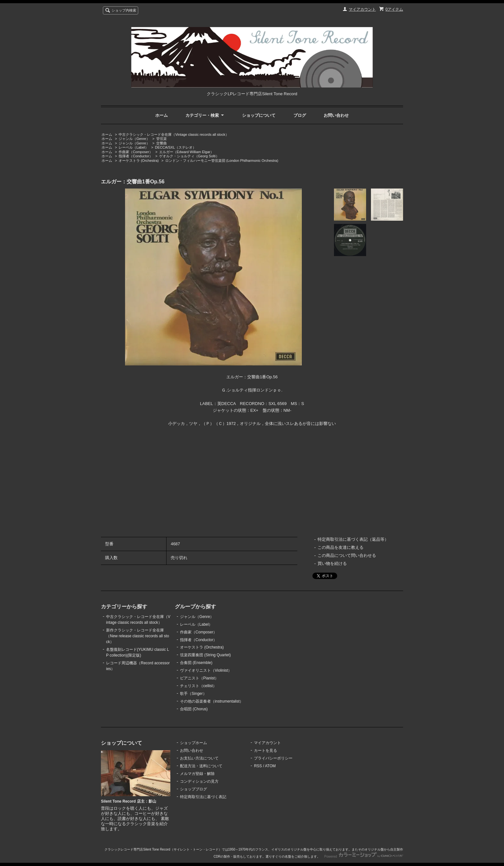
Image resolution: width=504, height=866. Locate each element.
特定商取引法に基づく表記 (203, 797)
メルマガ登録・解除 (197, 774)
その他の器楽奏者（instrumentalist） (212, 701)
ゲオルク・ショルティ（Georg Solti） (189, 156)
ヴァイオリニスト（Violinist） (206, 670)
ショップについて (259, 115)
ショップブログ (194, 789)
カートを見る (265, 751)
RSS (258, 766)
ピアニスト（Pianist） (199, 678)
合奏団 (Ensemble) (196, 663)
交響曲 (162, 143)
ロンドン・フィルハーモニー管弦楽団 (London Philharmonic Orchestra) (222, 161)
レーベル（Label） (134, 147)
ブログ (300, 115)
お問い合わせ (336, 115)
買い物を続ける (332, 563)
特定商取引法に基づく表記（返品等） (353, 539)
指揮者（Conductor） (136, 156)
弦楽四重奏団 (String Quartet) (205, 655)
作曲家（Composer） (136, 152)
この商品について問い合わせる (347, 555)
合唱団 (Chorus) (194, 709)
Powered (364, 857)
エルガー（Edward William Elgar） (186, 152)
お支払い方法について (199, 758)
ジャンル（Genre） (134, 139)
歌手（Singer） (193, 694)
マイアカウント (362, 9)
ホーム (162, 115)
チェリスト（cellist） (198, 686)
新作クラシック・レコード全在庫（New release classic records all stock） (138, 636)
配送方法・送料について (201, 766)
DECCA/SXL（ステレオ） (175, 147)
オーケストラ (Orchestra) (139, 161)
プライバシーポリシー (273, 758)
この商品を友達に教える (341, 547)
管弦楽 (162, 139)
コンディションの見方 (199, 781)
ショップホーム (194, 743)
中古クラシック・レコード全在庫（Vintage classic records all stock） (174, 134)
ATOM (270, 766)
